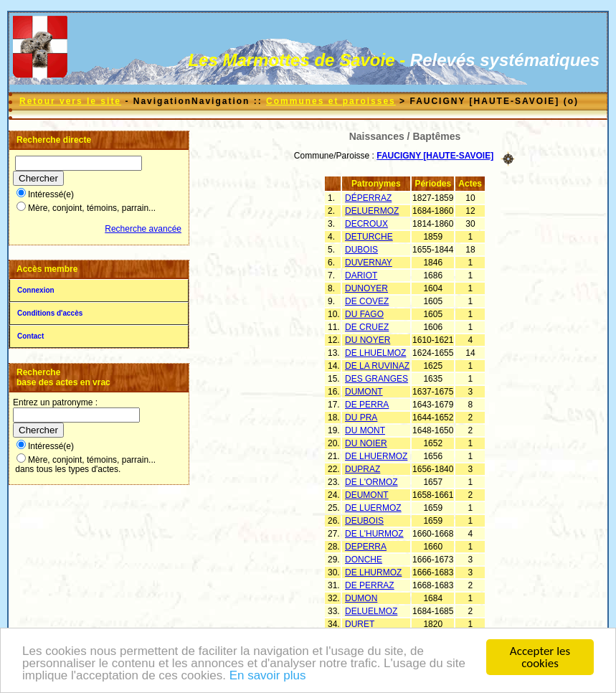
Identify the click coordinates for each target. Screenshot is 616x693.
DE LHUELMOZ (375, 353)
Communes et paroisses (331, 101)
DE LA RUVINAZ (377, 366)
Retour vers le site (70, 101)
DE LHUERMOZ (376, 456)
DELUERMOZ (372, 211)
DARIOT (361, 275)
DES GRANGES (376, 379)
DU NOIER (366, 443)
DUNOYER (366, 288)
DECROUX (366, 224)
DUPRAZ (363, 469)
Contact (30, 336)
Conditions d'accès (50, 313)
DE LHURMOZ (373, 572)
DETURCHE (369, 237)
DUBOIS (361, 250)
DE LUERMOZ (373, 508)
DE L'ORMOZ (371, 482)
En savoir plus (268, 676)
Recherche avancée (143, 229)
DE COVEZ (367, 301)
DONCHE (364, 560)
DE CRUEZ (367, 327)
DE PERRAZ (370, 585)
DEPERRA (366, 547)
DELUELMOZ (371, 611)
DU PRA (361, 418)
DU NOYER (368, 340)
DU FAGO (364, 314)
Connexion (36, 290)
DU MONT (365, 430)
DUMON (361, 598)
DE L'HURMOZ (374, 534)
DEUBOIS (364, 521)
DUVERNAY (369, 263)
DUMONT (364, 392)
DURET (360, 624)
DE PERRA (367, 405)
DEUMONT (367, 495)
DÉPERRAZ (368, 198)
